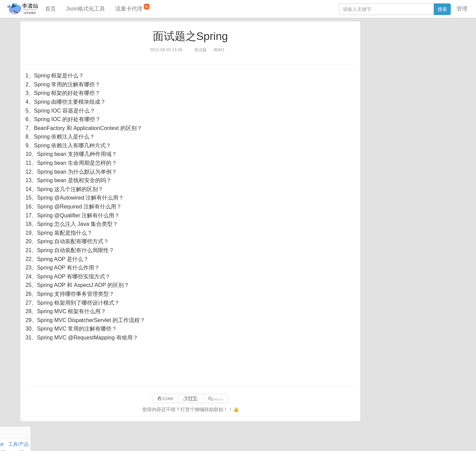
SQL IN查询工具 (383, 108)
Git (369, 63)
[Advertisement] (190, 364)
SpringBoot (419, 39)
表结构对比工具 (382, 129)
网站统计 (372, 439)
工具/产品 (443, 39)
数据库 (397, 39)
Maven (435, 47)
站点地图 (350, 439)
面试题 (418, 47)
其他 (411, 55)
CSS (449, 63)
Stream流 (428, 55)
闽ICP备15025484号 (211, 439)
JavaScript (398, 47)
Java (371, 39)
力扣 (383, 39)
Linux (381, 63)
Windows (375, 55)
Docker (395, 55)
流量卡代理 (132, 8)
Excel (371, 71)
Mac (449, 47)
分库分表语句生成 (385, 118)
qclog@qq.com (261, 439)
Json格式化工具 (86, 9)
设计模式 (399, 63)
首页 (50, 9)
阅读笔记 (375, 47)
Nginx (447, 55)
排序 (435, 63)
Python (420, 63)
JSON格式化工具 (384, 98)
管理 (462, 9)
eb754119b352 (323, 439)
